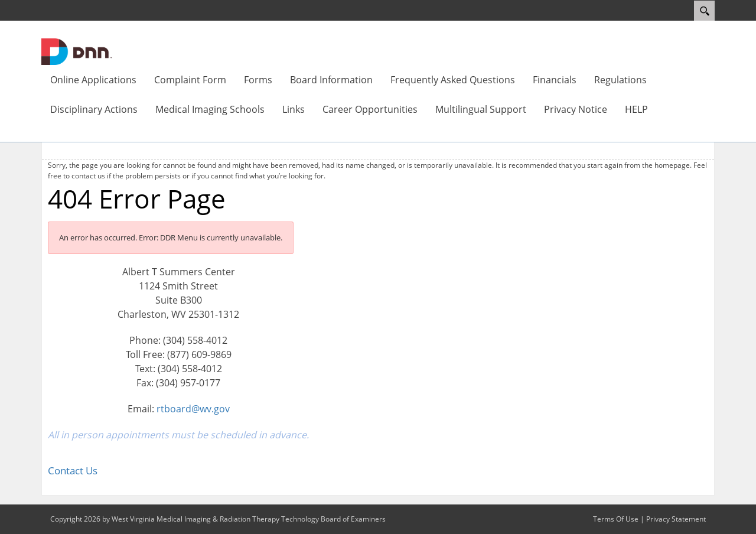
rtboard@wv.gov (193, 409)
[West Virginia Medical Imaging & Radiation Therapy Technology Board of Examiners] (77, 51)
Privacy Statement (676, 519)
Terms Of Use (616, 519)
